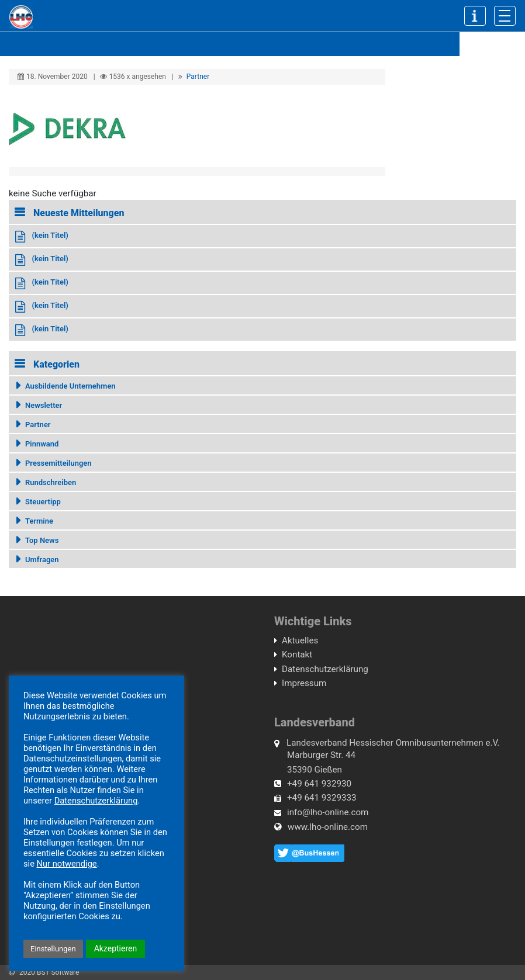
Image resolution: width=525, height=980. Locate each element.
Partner (198, 77)
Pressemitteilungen (58, 463)
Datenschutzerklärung (325, 669)
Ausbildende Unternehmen (70, 386)
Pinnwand (42, 444)
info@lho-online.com (328, 812)
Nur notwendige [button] (67, 864)
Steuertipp (43, 502)
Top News (42, 540)
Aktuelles (300, 640)
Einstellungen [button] (53, 949)
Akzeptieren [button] (116, 948)
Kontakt (297, 655)
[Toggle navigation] (505, 16)
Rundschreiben (51, 482)
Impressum (304, 683)
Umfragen (42, 560)
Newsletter (44, 405)
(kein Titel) (50, 235)
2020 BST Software (49, 972)
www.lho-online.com (328, 827)
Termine (39, 521)
